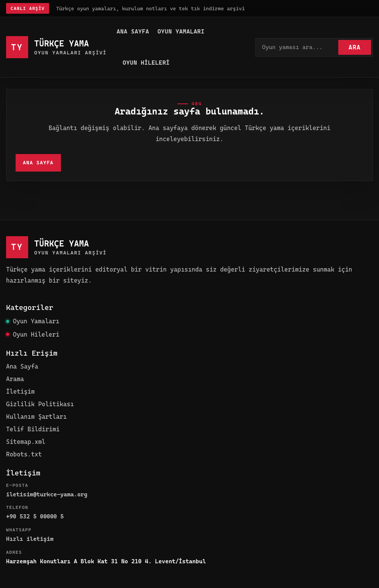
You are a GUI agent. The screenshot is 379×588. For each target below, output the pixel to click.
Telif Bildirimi (33, 429)
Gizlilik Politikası (40, 404)
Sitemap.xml (26, 442)
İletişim (20, 392)
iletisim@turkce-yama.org (47, 494)
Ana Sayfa (133, 32)
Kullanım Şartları (36, 417)
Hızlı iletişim (30, 539)
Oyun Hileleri (146, 63)
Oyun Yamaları (181, 32)
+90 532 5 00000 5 (35, 516)
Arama (15, 379)
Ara (355, 47)
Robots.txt (24, 454)
